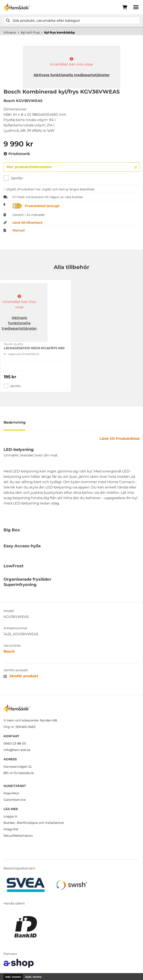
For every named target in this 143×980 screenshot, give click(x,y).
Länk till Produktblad (119, 439)
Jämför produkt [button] (21, 676)
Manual (19, 230)
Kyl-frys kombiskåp (60, 32)
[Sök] (71, 20)
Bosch (9, 651)
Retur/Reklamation (18, 836)
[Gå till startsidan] (17, 7)
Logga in (10, 816)
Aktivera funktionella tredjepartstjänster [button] (72, 75)
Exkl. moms (33, 977)
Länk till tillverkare (28, 223)
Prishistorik (17, 154)
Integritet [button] (11, 829)
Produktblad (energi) (42, 206)
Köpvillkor (11, 793)
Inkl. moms (13, 977)
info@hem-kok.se (17, 750)
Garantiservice (15, 800)
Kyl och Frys (30, 32)
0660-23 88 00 (15, 743)
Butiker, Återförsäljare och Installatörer (34, 823)
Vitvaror (10, 32)
